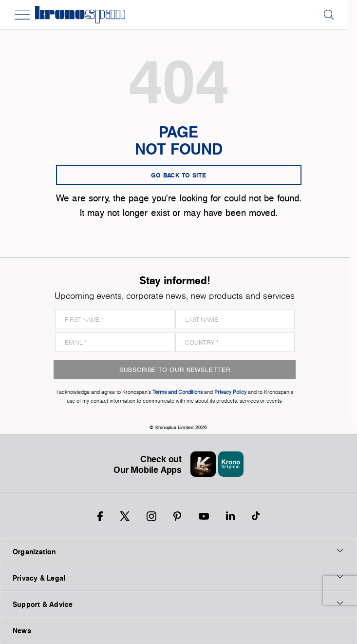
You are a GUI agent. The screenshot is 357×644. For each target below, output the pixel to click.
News (22, 631)
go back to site (179, 175)
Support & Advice (178, 604)
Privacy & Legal (178, 578)
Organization (178, 551)
